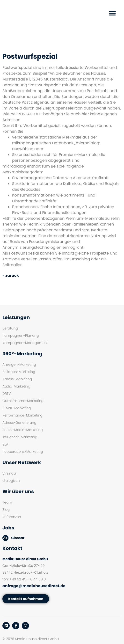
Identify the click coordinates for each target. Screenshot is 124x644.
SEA (5, 444)
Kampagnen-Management (25, 343)
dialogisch (11, 481)
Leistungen (16, 317)
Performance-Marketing (22, 415)
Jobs (8, 528)
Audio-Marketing (16, 386)
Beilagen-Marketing (19, 372)
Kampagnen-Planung (21, 336)
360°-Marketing (22, 354)
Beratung (10, 328)
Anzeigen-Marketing (19, 365)
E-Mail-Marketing (17, 408)
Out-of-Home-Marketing (23, 401)
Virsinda (9, 473)
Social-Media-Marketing (23, 430)
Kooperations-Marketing (23, 452)
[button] (113, 13)
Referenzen (12, 517)
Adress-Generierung (19, 423)
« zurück (11, 275)
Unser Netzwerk (22, 462)
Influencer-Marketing (20, 437)
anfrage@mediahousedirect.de (34, 586)
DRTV (7, 394)
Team (7, 502)
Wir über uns (18, 491)
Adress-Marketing (17, 379)
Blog (6, 510)
